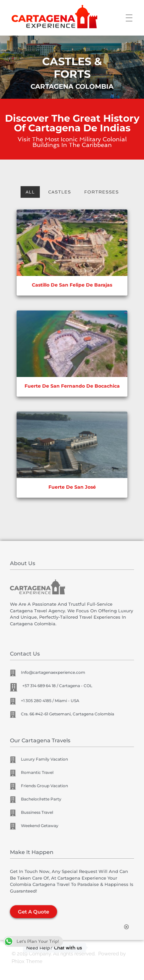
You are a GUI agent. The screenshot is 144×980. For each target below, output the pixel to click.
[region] (72, 69)
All (30, 192)
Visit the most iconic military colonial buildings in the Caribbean (72, 142)
